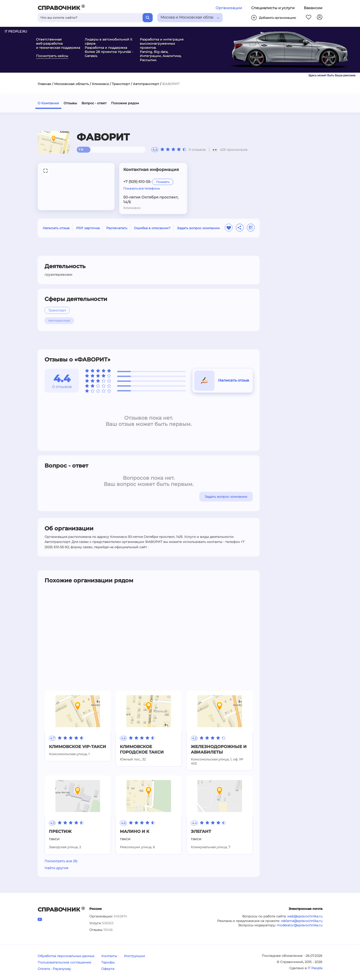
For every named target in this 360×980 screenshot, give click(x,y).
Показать (163, 182)
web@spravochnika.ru (305, 916)
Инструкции (135, 956)
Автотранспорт (146, 84)
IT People (315, 968)
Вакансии (313, 8)
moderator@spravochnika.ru (300, 925)
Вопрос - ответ (94, 103)
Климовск (100, 84)
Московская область (72, 84)
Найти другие (56, 868)
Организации (229, 8)
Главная (44, 84)
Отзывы (70, 103)
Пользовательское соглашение (64, 962)
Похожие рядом (125, 103)
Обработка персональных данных (66, 956)
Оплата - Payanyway (54, 969)
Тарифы (108, 962)
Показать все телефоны (142, 188)
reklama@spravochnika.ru (302, 921)
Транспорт (121, 84)
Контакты (109, 956)
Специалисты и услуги (273, 8)
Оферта (108, 969)
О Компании (48, 103)
